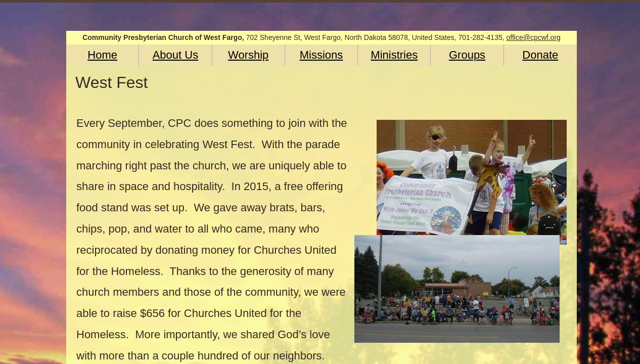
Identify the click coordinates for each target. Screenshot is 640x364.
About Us (176, 55)
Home (102, 55)
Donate (540, 55)
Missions (322, 55)
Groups (467, 55)
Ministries (394, 55)
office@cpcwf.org (534, 37)
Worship (248, 55)
